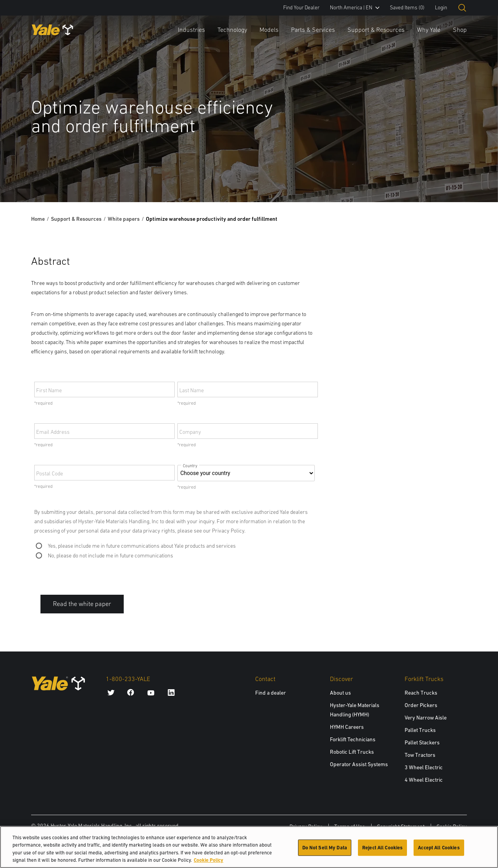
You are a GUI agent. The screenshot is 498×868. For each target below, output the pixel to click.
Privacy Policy (306, 826)
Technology (232, 30)
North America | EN (355, 8)
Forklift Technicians (353, 739)
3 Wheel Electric (424, 767)
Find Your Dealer (301, 8)
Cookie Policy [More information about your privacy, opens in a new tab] (209, 863)
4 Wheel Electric (424, 780)
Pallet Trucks (420, 730)
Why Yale (429, 30)
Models (269, 30)
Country (190, 466)
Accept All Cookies (439, 850)
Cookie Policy (452, 826)
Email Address (53, 432)
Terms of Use (350, 826)
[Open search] (462, 8)
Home (38, 219)
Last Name (192, 390)
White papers (124, 219)
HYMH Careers (347, 727)
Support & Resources (376, 30)
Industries (191, 30)
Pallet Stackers (422, 742)
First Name (49, 390)
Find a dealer (271, 693)
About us (340, 693)
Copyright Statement (401, 826)
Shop (460, 30)
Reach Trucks (421, 693)
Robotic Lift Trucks (352, 752)
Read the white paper (82, 604)
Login (441, 8)
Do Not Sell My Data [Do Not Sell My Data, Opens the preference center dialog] (325, 850)
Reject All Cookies (382, 850)
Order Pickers (421, 705)
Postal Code (50, 473)
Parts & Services (313, 30)
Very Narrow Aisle (426, 718)
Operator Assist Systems (359, 764)
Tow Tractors (420, 755)
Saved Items (407, 8)
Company (190, 432)
